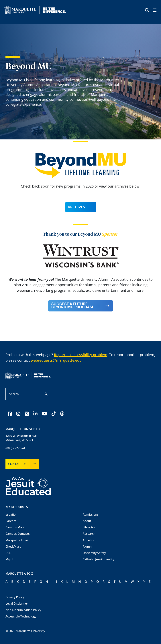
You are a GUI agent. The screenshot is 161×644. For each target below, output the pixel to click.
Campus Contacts (18, 534)
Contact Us (17, 464)
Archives (76, 207)
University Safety (94, 553)
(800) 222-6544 (15, 448)
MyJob (10, 559)
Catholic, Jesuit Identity (98, 559)
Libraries (89, 527)
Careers (11, 521)
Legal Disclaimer (17, 604)
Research (89, 534)
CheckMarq (13, 547)
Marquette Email (17, 540)
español (11, 515)
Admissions (91, 515)
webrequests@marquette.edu (56, 360)
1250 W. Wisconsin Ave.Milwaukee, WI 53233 (21, 438)
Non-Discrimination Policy (23, 610)
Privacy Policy (15, 597)
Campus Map (15, 527)
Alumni (88, 547)
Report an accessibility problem (81, 355)
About (87, 521)
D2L (8, 553)
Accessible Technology (21, 616)
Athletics (89, 540)
